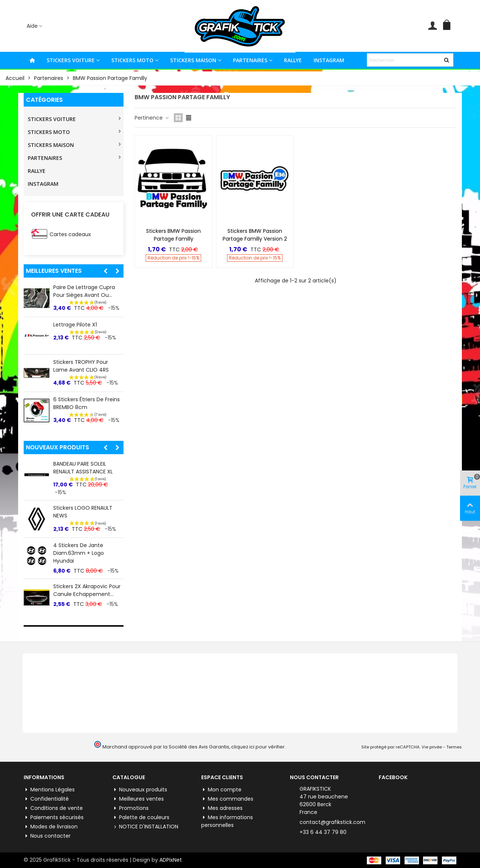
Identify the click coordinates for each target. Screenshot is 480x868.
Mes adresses (222, 808)
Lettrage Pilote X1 (75, 325)
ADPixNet (171, 860)
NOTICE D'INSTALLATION (145, 827)
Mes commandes (227, 799)
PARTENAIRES (250, 60)
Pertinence (152, 118)
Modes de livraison (51, 827)
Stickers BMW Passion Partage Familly (173, 235)
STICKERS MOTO (132, 60)
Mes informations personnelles (227, 821)
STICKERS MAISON (193, 60)
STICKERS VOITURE (71, 60)
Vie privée (432, 747)
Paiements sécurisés (54, 817)
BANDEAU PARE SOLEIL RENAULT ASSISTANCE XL (83, 468)
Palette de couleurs (141, 817)
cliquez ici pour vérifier (258, 747)
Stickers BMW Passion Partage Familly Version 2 (255, 235)
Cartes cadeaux (70, 234)
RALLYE (293, 60)
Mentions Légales (49, 790)
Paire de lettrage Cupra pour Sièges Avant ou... (84, 291)
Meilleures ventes (54, 271)
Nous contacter (47, 836)
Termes (454, 747)
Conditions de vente (53, 808)
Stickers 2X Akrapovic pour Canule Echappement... (87, 590)
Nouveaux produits (58, 447)
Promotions (131, 808)
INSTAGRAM (329, 60)
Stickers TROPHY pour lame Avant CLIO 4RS (81, 366)
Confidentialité (46, 799)
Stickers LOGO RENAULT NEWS (83, 512)
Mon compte (221, 790)
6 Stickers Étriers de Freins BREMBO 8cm (87, 403)
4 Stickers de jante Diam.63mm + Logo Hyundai (79, 553)
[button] (105, 271)
